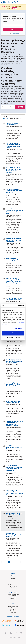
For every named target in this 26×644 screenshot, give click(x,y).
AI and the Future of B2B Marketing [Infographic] (14, 299)
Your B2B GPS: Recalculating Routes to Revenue (14, 535)
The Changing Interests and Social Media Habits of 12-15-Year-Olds (14, 361)
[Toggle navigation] (23, 2)
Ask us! (15, 8)
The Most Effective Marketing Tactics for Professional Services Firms (13, 145)
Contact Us (13, 605)
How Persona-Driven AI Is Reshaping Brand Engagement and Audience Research (14, 423)
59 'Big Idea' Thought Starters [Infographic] (13, 402)
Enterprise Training (13, 586)
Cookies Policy (13, 612)
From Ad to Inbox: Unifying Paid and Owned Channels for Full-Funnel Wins (14, 211)
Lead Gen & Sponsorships (13, 594)
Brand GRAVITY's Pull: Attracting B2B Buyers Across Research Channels (13, 170)
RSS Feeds (13, 577)
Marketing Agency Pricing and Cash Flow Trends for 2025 (13, 384)
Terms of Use (13, 609)
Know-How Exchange (13, 606)
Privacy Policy (13, 611)
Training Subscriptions (13, 585)
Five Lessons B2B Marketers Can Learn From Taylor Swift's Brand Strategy (14, 493)
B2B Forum (13, 588)
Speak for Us (13, 599)
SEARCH (20, 107)
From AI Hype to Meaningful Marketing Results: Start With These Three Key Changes (14, 281)
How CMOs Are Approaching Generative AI (14, 447)
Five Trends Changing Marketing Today (13, 124)
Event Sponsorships (13, 596)
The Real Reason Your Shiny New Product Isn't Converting (14, 191)
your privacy (16, 33)
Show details (19, 328)
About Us (13, 576)
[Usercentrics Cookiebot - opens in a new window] (19, 306)
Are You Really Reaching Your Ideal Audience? (14, 514)
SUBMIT (13, 29)
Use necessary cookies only (13, 337)
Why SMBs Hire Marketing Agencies (13, 259)
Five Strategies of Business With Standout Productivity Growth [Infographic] (14, 468)
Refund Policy (13, 608)
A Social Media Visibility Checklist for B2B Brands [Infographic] (14, 240)
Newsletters (13, 578)
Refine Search (6, 118)
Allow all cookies (13, 333)
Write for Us (13, 597)
